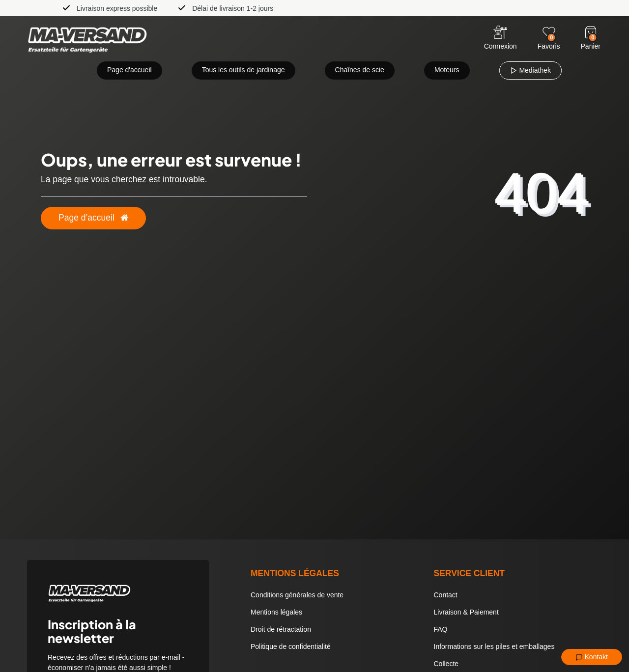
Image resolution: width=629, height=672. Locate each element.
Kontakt (592, 657)
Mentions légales (276, 612)
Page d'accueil (129, 70)
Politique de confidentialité (291, 646)
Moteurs (447, 70)
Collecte (446, 664)
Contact (446, 595)
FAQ (441, 629)
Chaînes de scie (360, 70)
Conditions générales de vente (297, 595)
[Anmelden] (500, 39)
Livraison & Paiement (466, 612)
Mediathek (530, 70)
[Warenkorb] (591, 32)
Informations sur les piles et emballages (494, 646)
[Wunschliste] (549, 32)
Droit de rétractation (281, 629)
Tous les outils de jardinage (243, 70)
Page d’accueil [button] (93, 218)
